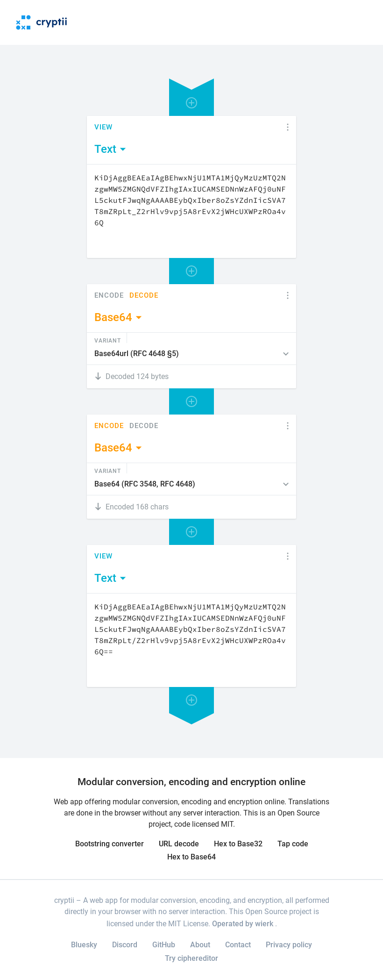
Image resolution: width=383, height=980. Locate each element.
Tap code (293, 844)
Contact (238, 945)
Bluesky (84, 945)
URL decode (179, 844)
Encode (109, 296)
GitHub (164, 945)
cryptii (64, 900)
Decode (144, 296)
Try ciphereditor (191, 958)
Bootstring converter (110, 844)
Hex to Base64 (191, 857)
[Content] (191, 211)
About (200, 945)
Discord (125, 945)
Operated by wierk (244, 924)
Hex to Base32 (238, 844)
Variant (108, 340)
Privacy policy (289, 945)
